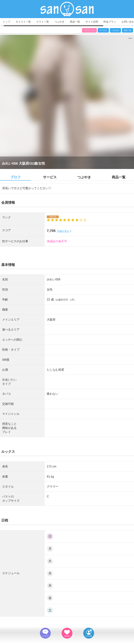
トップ (7, 22)
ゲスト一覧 (43, 22)
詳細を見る (64, 231)
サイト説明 (92, 22)
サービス (103, 30)
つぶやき (59, 22)
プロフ (15, 177)
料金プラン (110, 22)
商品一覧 (75, 22)
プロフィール (89, 30)
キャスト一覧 (23, 22)
